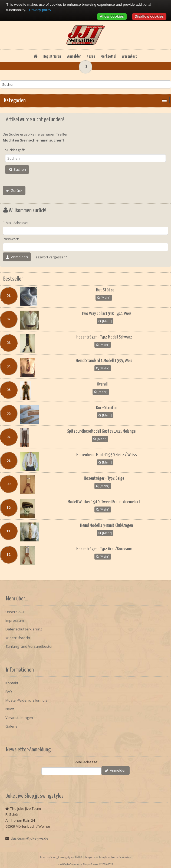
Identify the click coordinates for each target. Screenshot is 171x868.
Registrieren (52, 56)
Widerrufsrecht (18, 638)
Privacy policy (40, 10)
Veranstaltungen (19, 718)
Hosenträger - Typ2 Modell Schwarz (104, 337)
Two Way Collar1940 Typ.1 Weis (106, 314)
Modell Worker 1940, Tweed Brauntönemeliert (104, 502)
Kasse (91, 56)
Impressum (15, 620)
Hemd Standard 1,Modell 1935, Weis (104, 361)
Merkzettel (108, 56)
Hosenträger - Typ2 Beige (104, 479)
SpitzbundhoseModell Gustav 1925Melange (101, 431)
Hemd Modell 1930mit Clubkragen (106, 526)
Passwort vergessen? (50, 257)
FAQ (9, 692)
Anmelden (74, 56)
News (10, 709)
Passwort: (11, 239)
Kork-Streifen (107, 408)
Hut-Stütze (105, 290)
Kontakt (12, 683)
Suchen (17, 170)
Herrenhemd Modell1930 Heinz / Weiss (107, 455)
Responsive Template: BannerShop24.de (108, 857)
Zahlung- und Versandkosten (29, 646)
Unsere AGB (15, 612)
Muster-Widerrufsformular (27, 700)
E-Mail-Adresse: (15, 223)
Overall (102, 384)
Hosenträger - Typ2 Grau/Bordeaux (104, 549)
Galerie (11, 726)
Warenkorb (129, 56)
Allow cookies (112, 16)
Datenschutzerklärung (24, 629)
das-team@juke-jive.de (29, 838)
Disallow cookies (149, 16)
